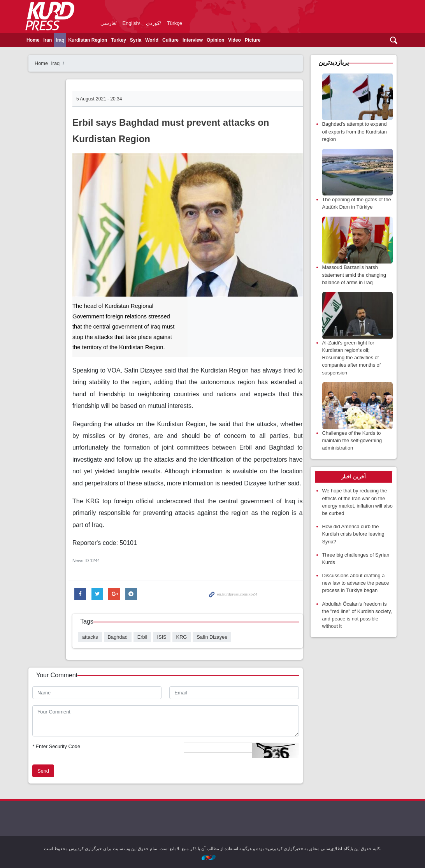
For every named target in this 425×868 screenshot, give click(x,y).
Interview (193, 40)
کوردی (153, 23)
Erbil (142, 637)
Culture (170, 40)
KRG (182, 637)
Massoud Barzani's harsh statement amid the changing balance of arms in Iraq (354, 275)
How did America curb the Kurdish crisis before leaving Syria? (353, 534)
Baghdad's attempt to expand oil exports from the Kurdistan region (355, 131)
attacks (90, 637)
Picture (253, 40)
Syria (136, 40)
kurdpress (308, 16)
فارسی (108, 23)
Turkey (118, 40)
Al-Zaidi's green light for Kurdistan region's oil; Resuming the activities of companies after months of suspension (352, 358)
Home (33, 40)
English (131, 23)
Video (234, 40)
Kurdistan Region (88, 40)
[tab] (354, 477)
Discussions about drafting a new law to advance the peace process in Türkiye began (356, 583)
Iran (47, 40)
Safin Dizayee (212, 637)
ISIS (162, 637)
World (152, 40)
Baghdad (118, 637)
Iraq (60, 40)
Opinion (215, 40)
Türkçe (175, 23)
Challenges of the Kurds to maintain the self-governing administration (352, 440)
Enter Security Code (56, 746)
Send (43, 771)
